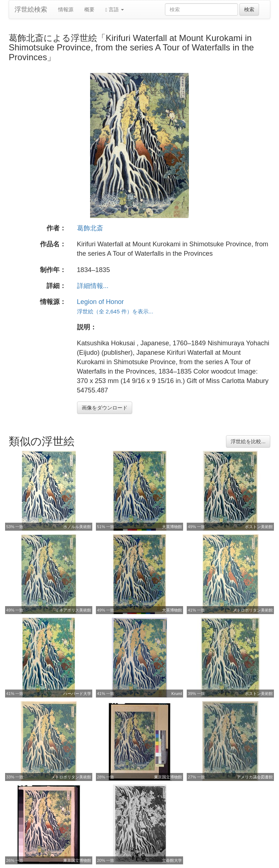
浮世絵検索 (31, 9)
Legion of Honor (100, 302)
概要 (89, 9)
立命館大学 (172, 860)
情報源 (66, 9)
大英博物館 (172, 527)
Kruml (177, 694)
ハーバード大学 (77, 694)
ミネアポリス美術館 (73, 610)
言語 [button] (115, 10)
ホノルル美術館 (77, 527)
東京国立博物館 (168, 777)
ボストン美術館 (259, 527)
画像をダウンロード (105, 408)
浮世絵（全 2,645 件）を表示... (115, 311)
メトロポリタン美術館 (253, 610)
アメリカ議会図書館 (255, 777)
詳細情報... (93, 286)
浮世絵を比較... (248, 441)
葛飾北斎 (90, 228)
